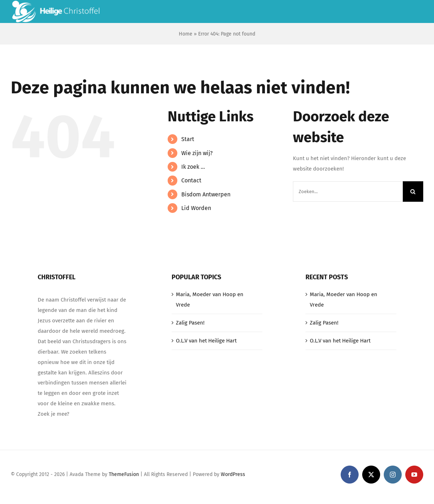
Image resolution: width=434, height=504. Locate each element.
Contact (191, 180)
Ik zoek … (193, 167)
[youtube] (414, 475)
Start (188, 139)
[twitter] (371, 475)
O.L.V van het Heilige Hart (206, 341)
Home (186, 34)
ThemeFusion (124, 474)
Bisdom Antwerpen (206, 194)
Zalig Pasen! (190, 323)
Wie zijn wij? (197, 153)
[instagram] (393, 475)
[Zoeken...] (348, 192)
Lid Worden (196, 208)
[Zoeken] (413, 192)
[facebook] (350, 475)
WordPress (233, 474)
